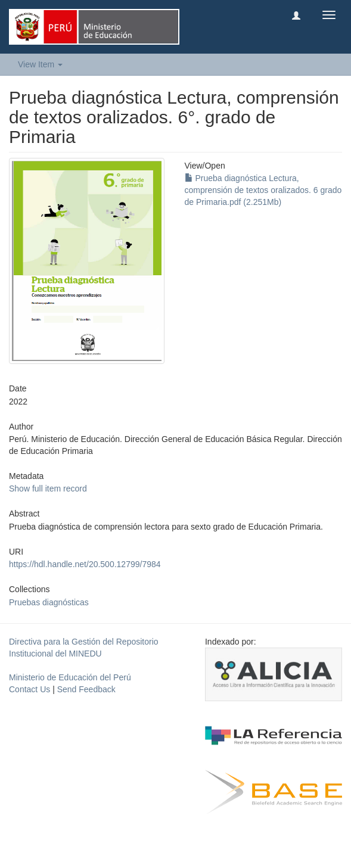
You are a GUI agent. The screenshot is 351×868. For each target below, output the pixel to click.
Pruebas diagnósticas (49, 602)
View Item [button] (40, 64)
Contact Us (29, 689)
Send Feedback (86, 689)
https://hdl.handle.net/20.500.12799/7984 (85, 564)
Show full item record (48, 489)
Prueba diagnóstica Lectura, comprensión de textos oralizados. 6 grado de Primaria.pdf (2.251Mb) (263, 190)
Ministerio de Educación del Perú (70, 677)
